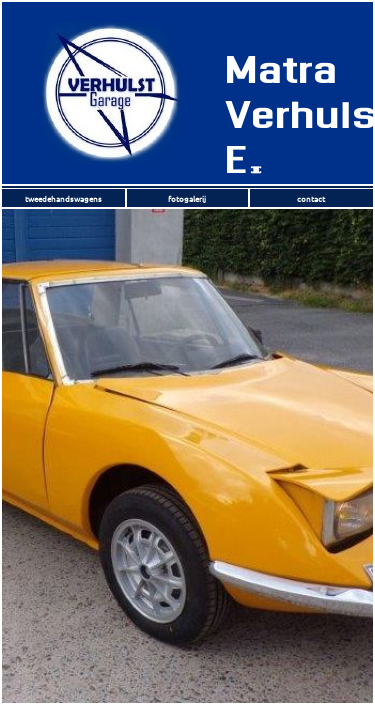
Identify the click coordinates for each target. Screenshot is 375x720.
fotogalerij (187, 198)
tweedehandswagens (63, 198)
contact (311, 198)
